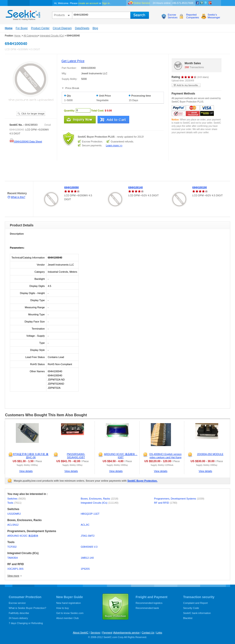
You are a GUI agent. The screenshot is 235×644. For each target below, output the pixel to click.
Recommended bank (147, 608)
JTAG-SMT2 (88, 536)
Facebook (198, 3)
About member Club (67, 618)
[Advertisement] (84, 171)
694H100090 (71, 187)
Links (159, 633)
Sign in (106, 3)
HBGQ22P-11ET (90, 514)
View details (26, 471)
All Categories (31, 36)
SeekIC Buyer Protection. (142, 481)
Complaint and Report (195, 603)
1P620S (85, 569)
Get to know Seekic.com (70, 613)
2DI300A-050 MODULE (210, 454)
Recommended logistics (149, 603)
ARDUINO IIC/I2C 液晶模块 (23, 536)
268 (187, 67)
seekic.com (22, 14)
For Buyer (22, 28)
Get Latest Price (73, 61)
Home (9, 28)
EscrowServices (173, 16)
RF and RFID (166, 503)
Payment (107, 633)
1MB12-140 (87, 558)
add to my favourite (186, 85)
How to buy (63, 608)
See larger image (31, 114)
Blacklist (188, 618)
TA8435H (13, 558)
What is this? (18, 197)
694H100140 (136, 187)
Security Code (191, 608)
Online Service (142, 3)
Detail (48, 125)
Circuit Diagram (62, 28)
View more (13, 576)
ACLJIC (85, 525)
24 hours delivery (18, 618)
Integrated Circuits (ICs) (52, 36)
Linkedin (202, 3)
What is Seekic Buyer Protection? (27, 608)
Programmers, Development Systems (179, 499)
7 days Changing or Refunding (26, 623)
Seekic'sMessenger (214, 16)
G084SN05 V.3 (89, 547)
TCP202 (12, 547)
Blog (95, 28)
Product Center (40, 28)
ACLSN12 (13, 525)
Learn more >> (114, 145)
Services (95, 633)
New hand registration (69, 603)
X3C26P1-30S (15, 569)
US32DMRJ (14, 514)
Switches (17, 499)
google (210, 3)
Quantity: (70, 110)
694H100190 (200, 187)
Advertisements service (127, 633)
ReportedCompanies (193, 16)
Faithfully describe (19, 613)
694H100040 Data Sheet (26, 142)
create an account (88, 3)
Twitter (206, 3)
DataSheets (82, 28)
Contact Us (148, 633)
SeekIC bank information (197, 613)
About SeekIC (81, 633)
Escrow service (17, 603)
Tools (14, 503)
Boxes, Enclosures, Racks (100, 499)
